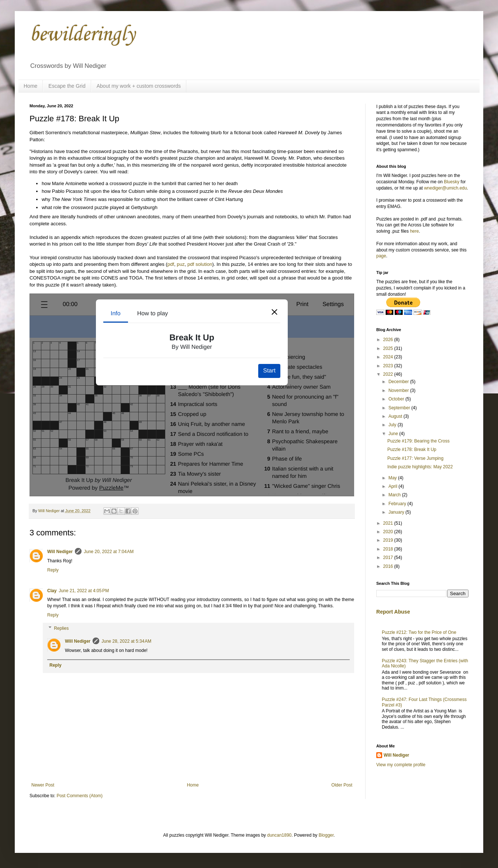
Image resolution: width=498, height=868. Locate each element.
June (394, 434)
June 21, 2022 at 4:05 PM (84, 591)
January (397, 512)
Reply (53, 570)
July (393, 425)
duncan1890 (279, 835)
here (414, 231)
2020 (389, 532)
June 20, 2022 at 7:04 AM (109, 552)
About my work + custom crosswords (139, 86)
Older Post (342, 785)
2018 (389, 549)
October (397, 399)
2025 (389, 348)
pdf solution (200, 264)
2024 (389, 357)
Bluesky (452, 182)
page (381, 256)
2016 (389, 566)
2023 (389, 366)
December (399, 382)
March (395, 495)
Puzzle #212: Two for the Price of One (419, 632)
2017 (389, 558)
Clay (52, 591)
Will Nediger (60, 552)
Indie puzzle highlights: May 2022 (420, 467)
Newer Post (43, 785)
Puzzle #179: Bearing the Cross (419, 441)
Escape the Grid (67, 86)
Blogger (326, 835)
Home (30, 86)
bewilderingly (82, 35)
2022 (389, 374)
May (393, 478)
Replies (61, 628)
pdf (171, 264)
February (398, 504)
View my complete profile (401, 765)
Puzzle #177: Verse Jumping (415, 458)
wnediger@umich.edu (445, 188)
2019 (389, 540)
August (396, 416)
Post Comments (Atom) (79, 796)
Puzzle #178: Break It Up (412, 449)
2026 (389, 340)
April (393, 486)
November (399, 390)
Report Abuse (393, 612)
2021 (389, 523)
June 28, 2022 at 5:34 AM (126, 641)
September (400, 408)
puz (181, 264)
